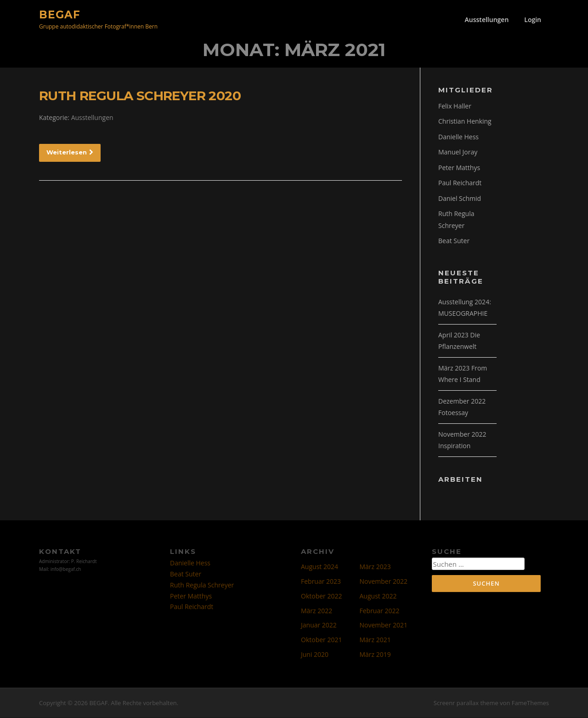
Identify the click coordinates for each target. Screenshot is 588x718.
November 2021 (384, 626)
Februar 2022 (380, 611)
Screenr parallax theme (466, 703)
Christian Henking (465, 122)
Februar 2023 (321, 582)
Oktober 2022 (321, 596)
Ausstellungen (487, 20)
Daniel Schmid (460, 199)
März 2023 (375, 567)
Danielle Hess (458, 137)
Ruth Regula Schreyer (202, 585)
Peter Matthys (459, 168)
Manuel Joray (458, 153)
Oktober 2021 (321, 640)
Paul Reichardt (460, 184)
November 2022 (384, 582)
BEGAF (60, 14)
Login (533, 20)
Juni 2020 (315, 655)
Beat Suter (454, 242)
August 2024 (319, 567)
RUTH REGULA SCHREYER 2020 (140, 96)
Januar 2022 (319, 626)
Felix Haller (455, 106)
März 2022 (317, 611)
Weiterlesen (70, 153)
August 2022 (378, 596)
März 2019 (375, 655)
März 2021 (375, 640)
